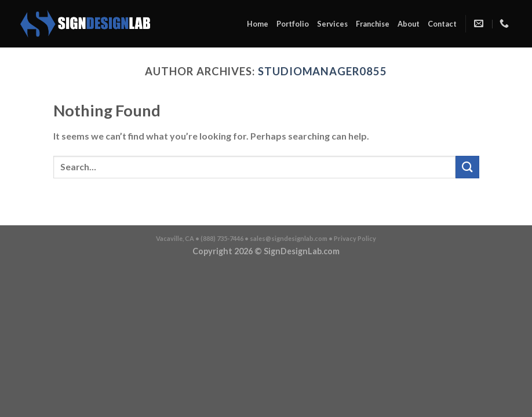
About (409, 24)
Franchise (373, 24)
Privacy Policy (355, 238)
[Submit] (467, 167)
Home (258, 24)
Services (332, 24)
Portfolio (293, 24)
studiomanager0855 (323, 71)
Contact (442, 24)
